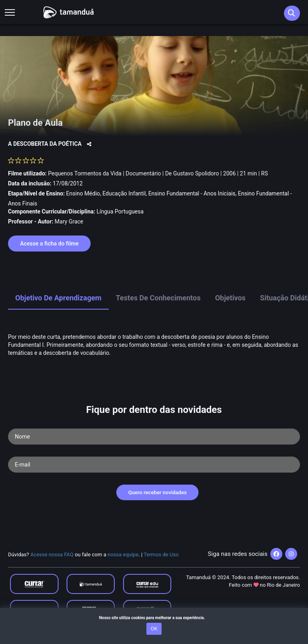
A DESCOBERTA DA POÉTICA (46, 144)
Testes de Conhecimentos (158, 298)
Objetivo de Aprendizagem (58, 298)
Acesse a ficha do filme (49, 244)
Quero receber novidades (158, 492)
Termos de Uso (161, 554)
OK (154, 629)
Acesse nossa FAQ (52, 554)
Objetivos (230, 298)
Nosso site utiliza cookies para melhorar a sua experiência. (154, 618)
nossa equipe (123, 554)
